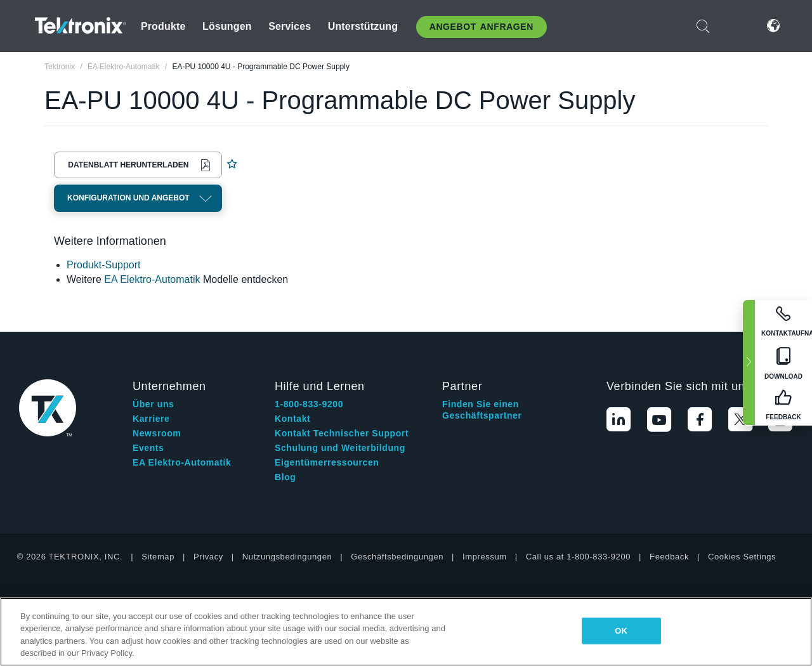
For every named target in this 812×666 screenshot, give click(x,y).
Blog (285, 477)
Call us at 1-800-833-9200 (578, 557)
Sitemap (158, 557)
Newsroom (157, 433)
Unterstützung (363, 26)
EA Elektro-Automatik (152, 279)
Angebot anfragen (481, 27)
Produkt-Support (104, 265)
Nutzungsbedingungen (287, 557)
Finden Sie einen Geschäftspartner (482, 410)
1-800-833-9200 (309, 404)
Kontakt (292, 419)
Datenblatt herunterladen (128, 165)
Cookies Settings (742, 557)
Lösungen (227, 26)
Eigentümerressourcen (327, 462)
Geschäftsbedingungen (397, 557)
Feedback (669, 557)
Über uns (153, 404)
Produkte (163, 26)
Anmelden (735, 26)
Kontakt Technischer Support (342, 433)
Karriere (151, 419)
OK (621, 631)
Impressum (485, 557)
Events (148, 448)
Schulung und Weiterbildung (340, 448)
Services (290, 26)
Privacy (208, 557)
